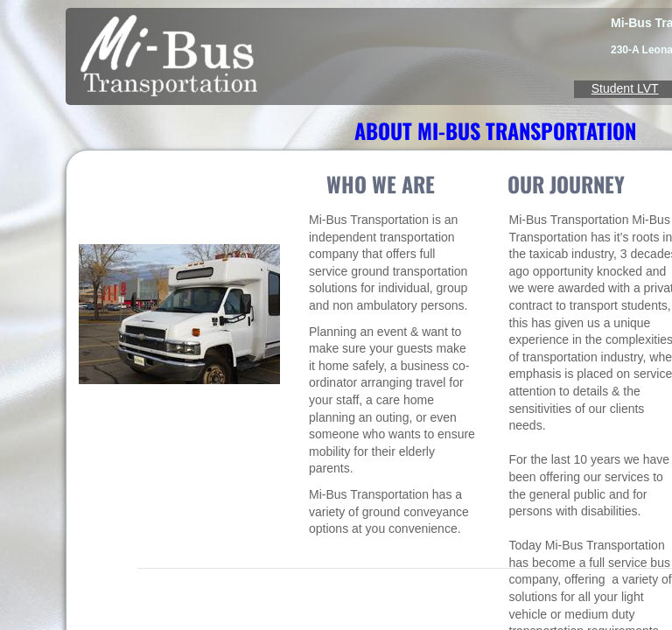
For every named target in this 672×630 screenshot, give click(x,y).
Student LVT (625, 88)
